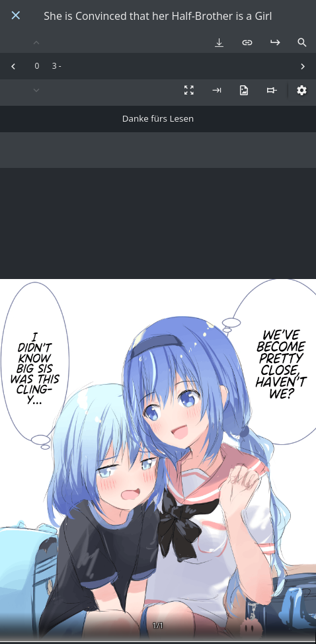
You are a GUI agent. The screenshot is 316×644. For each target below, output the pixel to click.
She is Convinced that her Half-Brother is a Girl (158, 16)
